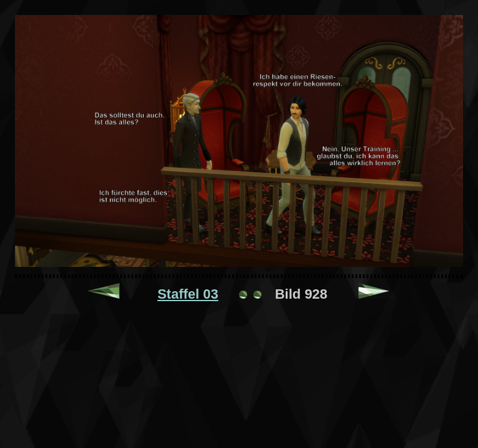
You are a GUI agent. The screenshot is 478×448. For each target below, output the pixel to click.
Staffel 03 (188, 294)
